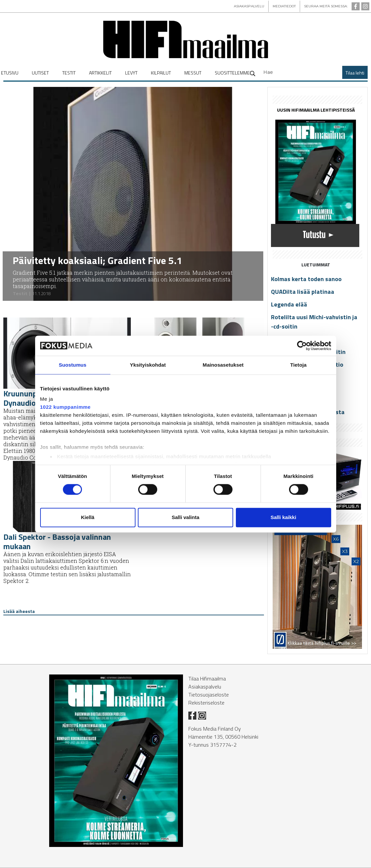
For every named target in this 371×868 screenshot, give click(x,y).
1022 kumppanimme (65, 407)
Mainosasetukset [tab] (223, 365)
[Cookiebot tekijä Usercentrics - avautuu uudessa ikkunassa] (302, 346)
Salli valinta (185, 517)
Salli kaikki (284, 517)
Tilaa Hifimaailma (207, 678)
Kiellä (88, 517)
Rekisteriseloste (206, 703)
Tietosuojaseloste (209, 695)
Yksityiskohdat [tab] (148, 365)
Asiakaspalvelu (205, 687)
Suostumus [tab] (73, 365)
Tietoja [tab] (299, 365)
